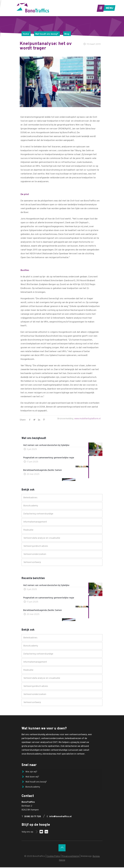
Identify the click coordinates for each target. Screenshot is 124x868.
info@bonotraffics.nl (60, 817)
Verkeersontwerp (32, 562)
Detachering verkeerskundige (38, 514)
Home (26, 34)
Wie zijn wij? (31, 772)
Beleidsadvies (30, 498)
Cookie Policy (53, 857)
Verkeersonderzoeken (35, 554)
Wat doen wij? (32, 777)
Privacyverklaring (71, 857)
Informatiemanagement (35, 522)
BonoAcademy (31, 506)
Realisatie (28, 530)
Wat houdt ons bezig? (47, 34)
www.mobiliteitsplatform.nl (87, 419)
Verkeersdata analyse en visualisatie (42, 538)
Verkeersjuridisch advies (36, 546)
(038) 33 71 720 (33, 817)
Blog (67, 34)
